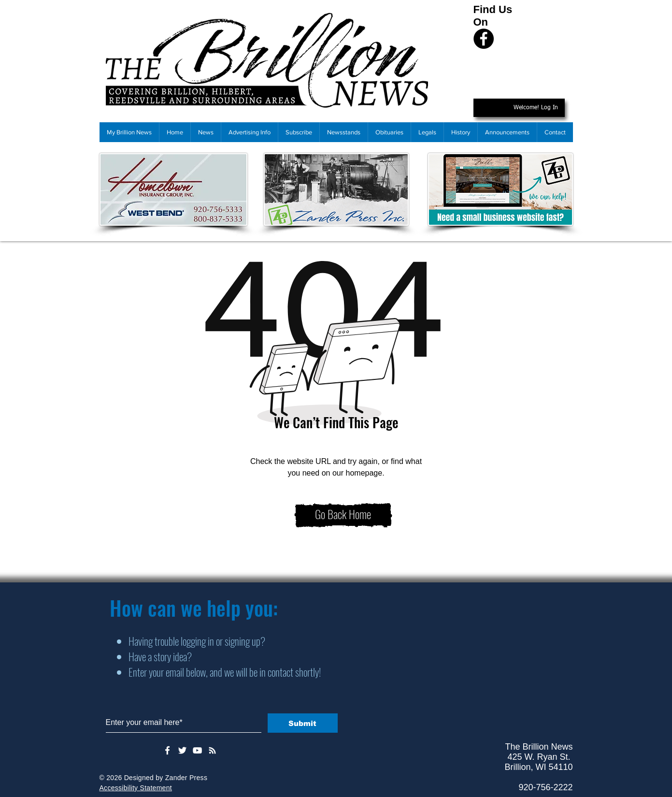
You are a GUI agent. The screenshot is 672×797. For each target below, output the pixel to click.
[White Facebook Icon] (167, 750)
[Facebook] (484, 39)
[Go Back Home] (343, 515)
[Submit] (303, 723)
